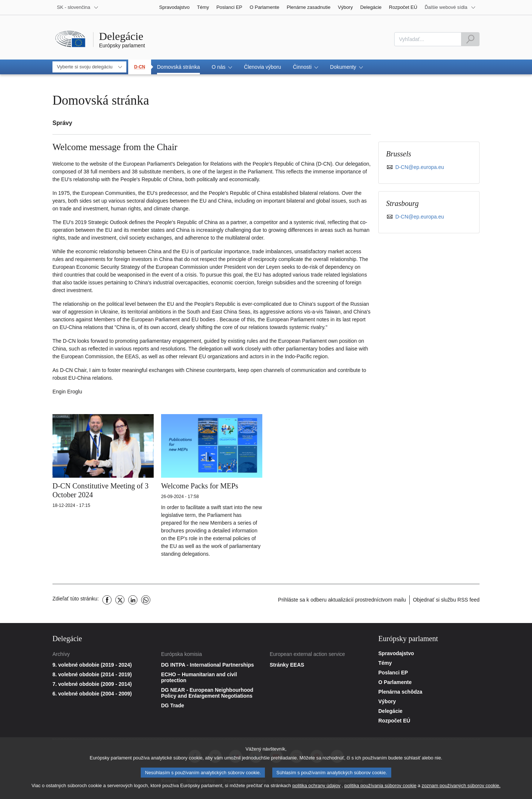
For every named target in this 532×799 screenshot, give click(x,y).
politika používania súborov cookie (380, 788)
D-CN (140, 67)
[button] (222, 67)
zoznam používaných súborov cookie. (461, 788)
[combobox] (428, 39)
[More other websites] (450, 7)
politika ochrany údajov (316, 788)
